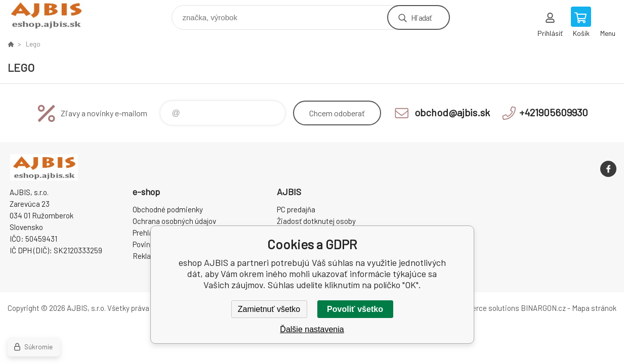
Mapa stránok (594, 308)
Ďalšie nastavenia (312, 329)
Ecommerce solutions (483, 308)
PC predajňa (296, 209)
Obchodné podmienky (168, 209)
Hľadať (421, 17)
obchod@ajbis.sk (452, 112)
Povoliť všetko (355, 309)
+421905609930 (554, 112)
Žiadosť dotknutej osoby (316, 221)
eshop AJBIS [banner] (52, 15)
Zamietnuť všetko (269, 309)
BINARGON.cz (543, 308)
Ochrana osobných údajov (174, 221)
